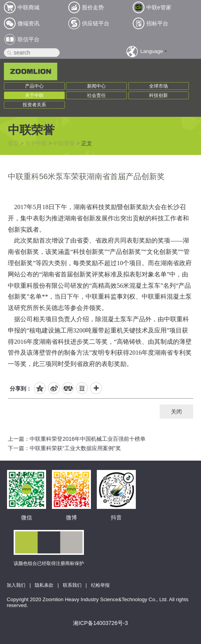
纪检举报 (100, 585)
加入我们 (16, 585)
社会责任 (96, 95)
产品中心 (34, 86)
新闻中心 (96, 86)
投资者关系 (34, 105)
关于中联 (34, 95)
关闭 (176, 412)
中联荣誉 (64, 143)
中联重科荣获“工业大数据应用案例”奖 (75, 448)
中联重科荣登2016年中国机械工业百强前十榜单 (88, 439)
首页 (13, 143)
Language (151, 51)
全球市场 (158, 86)
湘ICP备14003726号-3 (100, 623)
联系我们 (72, 585)
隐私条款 (44, 585)
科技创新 (158, 95)
